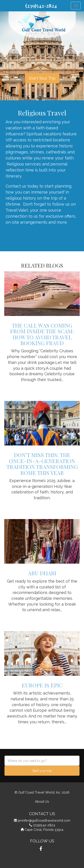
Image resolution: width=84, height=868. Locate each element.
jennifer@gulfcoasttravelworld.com (44, 820)
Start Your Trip (42, 78)
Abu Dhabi (42, 573)
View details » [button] (42, 388)
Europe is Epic (42, 685)
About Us (42, 801)
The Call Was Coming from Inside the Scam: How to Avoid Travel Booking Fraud (42, 334)
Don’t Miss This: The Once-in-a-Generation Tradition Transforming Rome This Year (42, 464)
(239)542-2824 (41, 6)
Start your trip (42, 771)
